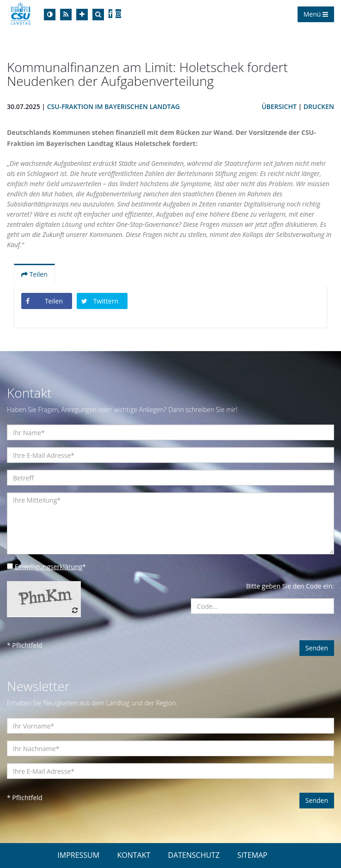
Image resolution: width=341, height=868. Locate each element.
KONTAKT (134, 855)
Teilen (34, 274)
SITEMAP (253, 855)
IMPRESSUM (78, 855)
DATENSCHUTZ (194, 855)
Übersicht (279, 106)
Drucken (319, 106)
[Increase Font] (82, 15)
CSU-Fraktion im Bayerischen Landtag (113, 106)
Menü (316, 14)
